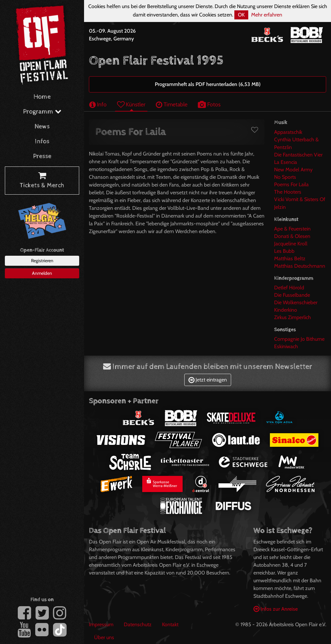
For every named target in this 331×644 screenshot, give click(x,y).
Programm (42, 112)
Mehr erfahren (267, 15)
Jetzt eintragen (208, 380)
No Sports (285, 177)
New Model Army (293, 170)
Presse (42, 156)
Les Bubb (284, 251)
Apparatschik (288, 132)
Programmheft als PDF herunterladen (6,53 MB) (208, 84)
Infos (42, 141)
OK (241, 15)
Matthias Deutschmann (300, 266)
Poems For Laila (291, 184)
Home (42, 97)
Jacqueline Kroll (291, 244)
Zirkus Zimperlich (293, 317)
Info (98, 104)
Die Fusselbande (292, 295)
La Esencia (286, 162)
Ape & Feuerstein (292, 229)
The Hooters (288, 192)
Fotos (209, 104)
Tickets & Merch (42, 181)
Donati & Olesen (292, 236)
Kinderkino (286, 310)
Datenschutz (138, 624)
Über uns (104, 637)
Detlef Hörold (289, 288)
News (42, 127)
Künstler (131, 104)
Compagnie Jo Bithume (299, 339)
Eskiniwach (286, 346)
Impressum (101, 624)
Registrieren (42, 261)
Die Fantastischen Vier (298, 155)
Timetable (172, 104)
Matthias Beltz (290, 258)
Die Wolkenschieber (296, 302)
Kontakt (170, 624)
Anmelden (42, 273)
